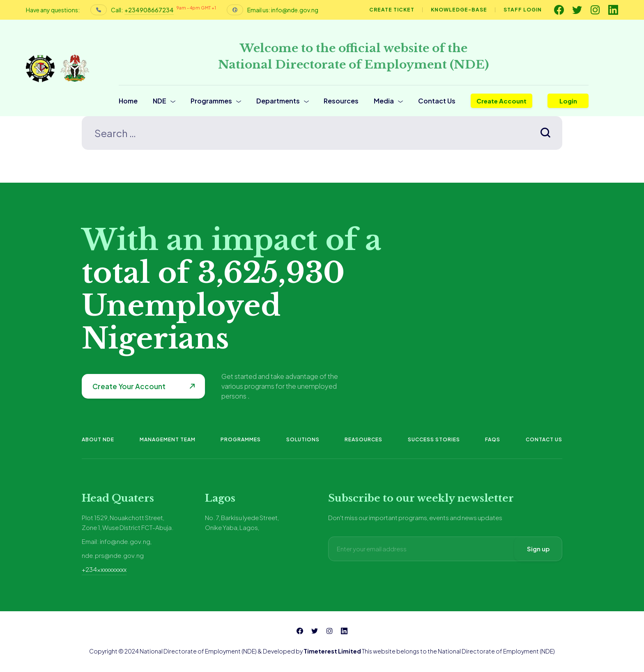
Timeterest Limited (332, 651)
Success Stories (434, 439)
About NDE (98, 439)
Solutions (303, 439)
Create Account (501, 101)
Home (128, 101)
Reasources (363, 439)
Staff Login (523, 10)
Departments (278, 101)
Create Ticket (392, 10)
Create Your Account (129, 386)
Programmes (211, 101)
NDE (160, 101)
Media (384, 101)
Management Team (168, 439)
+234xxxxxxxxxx (104, 569)
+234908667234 (149, 10)
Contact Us (437, 101)
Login (568, 101)
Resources (341, 101)
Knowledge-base (459, 10)
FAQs (493, 439)
